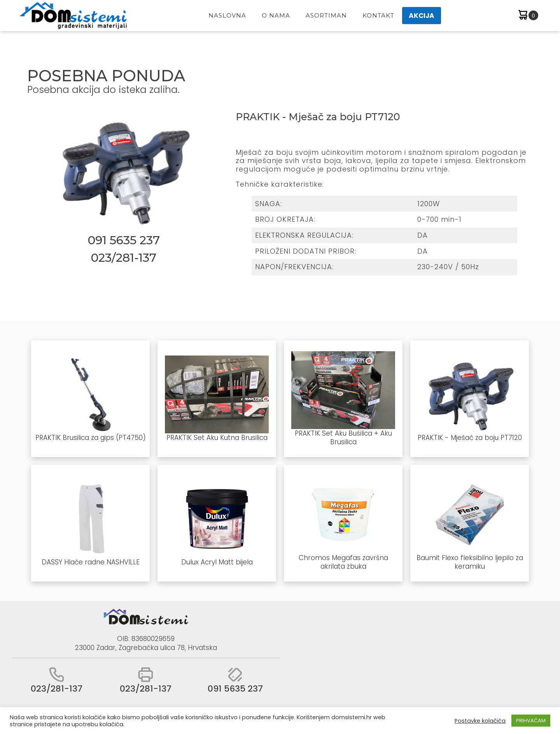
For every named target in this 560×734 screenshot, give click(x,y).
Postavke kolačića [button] (480, 721)
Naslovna (227, 15)
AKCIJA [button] (422, 16)
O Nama (276, 15)
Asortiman (326, 15)
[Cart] (528, 16)
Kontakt (378, 15)
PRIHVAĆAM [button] (531, 721)
